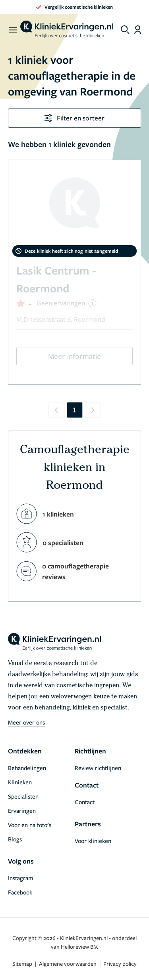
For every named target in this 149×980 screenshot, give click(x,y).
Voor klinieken (93, 841)
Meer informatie (74, 356)
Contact (85, 802)
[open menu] (13, 30)
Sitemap (23, 964)
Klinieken (20, 782)
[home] (67, 30)
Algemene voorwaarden (68, 964)
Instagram (21, 878)
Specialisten (23, 796)
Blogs (15, 839)
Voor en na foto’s (30, 825)
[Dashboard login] (138, 30)
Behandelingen (27, 768)
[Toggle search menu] (125, 30)
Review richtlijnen (98, 768)
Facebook (20, 892)
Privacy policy (120, 964)
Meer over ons (26, 722)
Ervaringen (22, 810)
